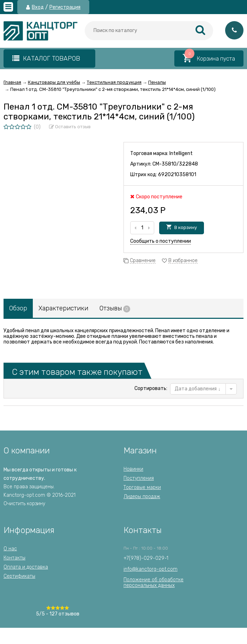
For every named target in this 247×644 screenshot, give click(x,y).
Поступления (139, 478)
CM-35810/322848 (175, 164)
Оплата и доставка (26, 567)
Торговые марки (142, 487)
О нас (10, 549)
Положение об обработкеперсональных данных (153, 583)
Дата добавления (198, 389)
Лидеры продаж (142, 497)
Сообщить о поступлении (161, 241)
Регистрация (65, 7)
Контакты (14, 558)
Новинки (133, 469)
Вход (38, 7)
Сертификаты (19, 576)
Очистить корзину (24, 504)
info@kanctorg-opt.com (150, 569)
